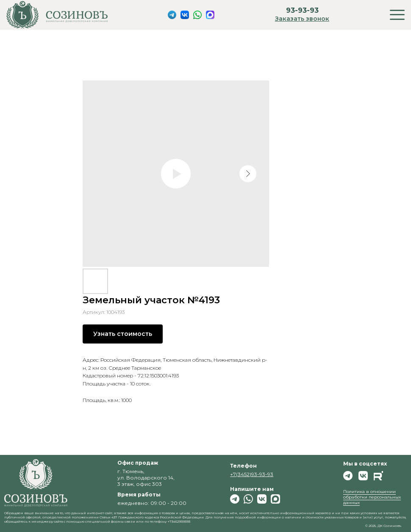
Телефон (243, 466)
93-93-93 (302, 10)
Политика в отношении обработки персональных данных (372, 497)
